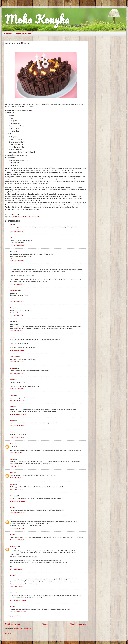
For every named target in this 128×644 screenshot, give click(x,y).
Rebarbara (13, 496)
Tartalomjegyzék (24, 34)
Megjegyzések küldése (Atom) (23, 628)
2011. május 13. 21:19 (17, 284)
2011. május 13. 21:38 (17, 302)
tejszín (34, 217)
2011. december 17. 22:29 (18, 414)
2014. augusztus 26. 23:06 (18, 612)
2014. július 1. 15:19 (16, 587)
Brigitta (12, 368)
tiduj (11, 519)
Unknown (13, 546)
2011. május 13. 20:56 (17, 232)
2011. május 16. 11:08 (17, 389)
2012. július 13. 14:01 (17, 466)
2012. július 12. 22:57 (17, 453)
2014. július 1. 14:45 (16, 569)
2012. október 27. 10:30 (17, 513)
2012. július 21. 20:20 (17, 489)
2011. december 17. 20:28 (18, 400)
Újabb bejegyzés (12, 624)
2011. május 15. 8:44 (17, 331)
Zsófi (12, 443)
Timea (12, 420)
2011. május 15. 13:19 (17, 350)
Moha (12, 267)
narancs (29, 217)
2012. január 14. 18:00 (17, 426)
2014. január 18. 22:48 (17, 540)
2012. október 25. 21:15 (17, 501)
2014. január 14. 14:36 (17, 528)
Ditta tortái (14, 356)
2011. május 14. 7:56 (17, 315)
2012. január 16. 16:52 (17, 437)
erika (12, 238)
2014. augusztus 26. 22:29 (18, 600)
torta (38, 217)
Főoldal (8, 34)
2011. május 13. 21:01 (17, 245)
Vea (11, 224)
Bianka (12, 308)
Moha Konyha (37, 19)
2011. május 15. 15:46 (17, 373)
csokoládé (14, 217)
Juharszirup (14, 290)
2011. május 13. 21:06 (17, 261)
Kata (11, 395)
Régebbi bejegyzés (78, 624)
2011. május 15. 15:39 (17, 362)
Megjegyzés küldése (14, 616)
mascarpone (22, 217)
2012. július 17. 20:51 (17, 478)
